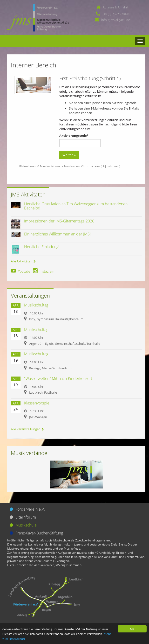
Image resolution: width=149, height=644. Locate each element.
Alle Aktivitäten (23, 261)
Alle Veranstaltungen (27, 429)
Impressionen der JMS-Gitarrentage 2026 (59, 221)
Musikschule (26, 525)
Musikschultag (36, 305)
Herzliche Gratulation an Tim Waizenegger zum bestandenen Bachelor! (76, 206)
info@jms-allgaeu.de (116, 20)
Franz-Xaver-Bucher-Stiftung (39, 533)
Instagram (44, 271)
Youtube (21, 271)
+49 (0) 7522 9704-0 (115, 14)
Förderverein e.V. (30, 509)
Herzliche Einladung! (42, 247)
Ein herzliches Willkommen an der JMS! (57, 234)
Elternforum (26, 517)
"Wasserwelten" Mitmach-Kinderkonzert (58, 378)
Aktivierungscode (74, 136)
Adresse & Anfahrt (115, 7)
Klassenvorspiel (37, 403)
